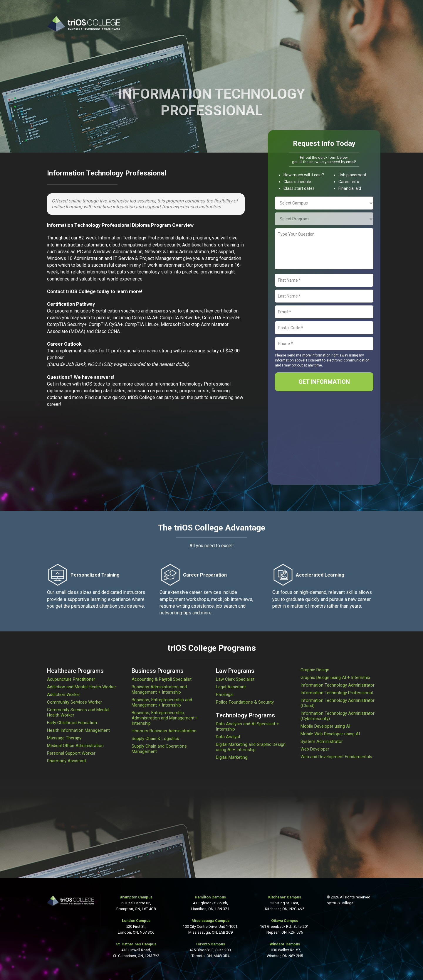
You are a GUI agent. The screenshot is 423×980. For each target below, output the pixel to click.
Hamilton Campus (210, 897)
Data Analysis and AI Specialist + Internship (247, 726)
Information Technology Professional (337, 693)
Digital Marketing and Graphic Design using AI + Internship (251, 747)
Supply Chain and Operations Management (159, 749)
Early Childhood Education (72, 723)
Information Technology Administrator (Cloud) (338, 703)
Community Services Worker (74, 702)
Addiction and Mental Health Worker (82, 687)
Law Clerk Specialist (235, 679)
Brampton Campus (136, 897)
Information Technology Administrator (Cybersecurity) (338, 716)
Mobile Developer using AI (325, 726)
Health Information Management (78, 730)
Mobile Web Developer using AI (330, 734)
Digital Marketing (232, 757)
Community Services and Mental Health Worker (78, 712)
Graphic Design (315, 670)
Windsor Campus (285, 944)
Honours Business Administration (164, 731)
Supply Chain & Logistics (155, 739)
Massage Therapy (64, 738)
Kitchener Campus (285, 897)
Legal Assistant (231, 687)
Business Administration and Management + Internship (159, 690)
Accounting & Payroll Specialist (162, 679)
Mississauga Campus (210, 921)
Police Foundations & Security (245, 702)
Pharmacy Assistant (67, 761)
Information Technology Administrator (338, 685)
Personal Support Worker (71, 753)
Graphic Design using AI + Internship (335, 677)
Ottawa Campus (285, 921)
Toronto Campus (210, 944)
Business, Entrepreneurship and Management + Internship (162, 702)
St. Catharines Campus (136, 944)
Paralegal (225, 695)
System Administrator (322, 741)
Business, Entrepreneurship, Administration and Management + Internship (165, 718)
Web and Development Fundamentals (336, 757)
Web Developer (315, 749)
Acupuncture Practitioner (71, 679)
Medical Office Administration (75, 746)
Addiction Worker (64, 695)
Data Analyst (228, 737)
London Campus (136, 921)
